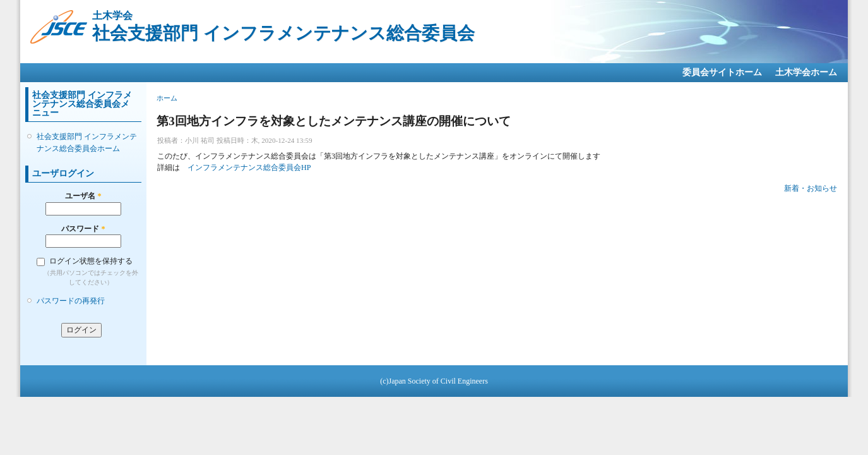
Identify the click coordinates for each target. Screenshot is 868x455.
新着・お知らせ (811, 188)
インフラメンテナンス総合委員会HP (249, 167)
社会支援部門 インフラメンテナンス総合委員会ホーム (87, 142)
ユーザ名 (83, 196)
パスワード (83, 229)
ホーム (167, 98)
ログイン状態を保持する (91, 261)
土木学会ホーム (806, 72)
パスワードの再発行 (71, 301)
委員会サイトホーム (722, 72)
